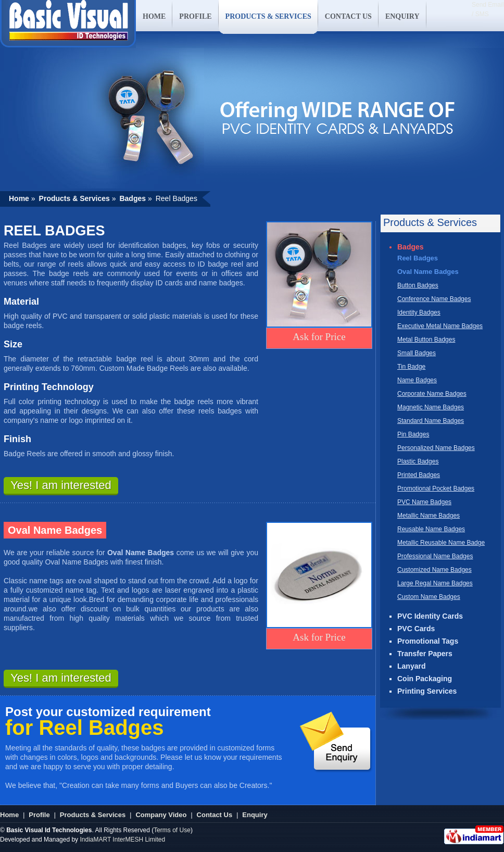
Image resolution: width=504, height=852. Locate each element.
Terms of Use (172, 830)
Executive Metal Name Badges (440, 326)
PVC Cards (416, 629)
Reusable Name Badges (431, 529)
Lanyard (411, 666)
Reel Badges (418, 258)
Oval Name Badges (428, 272)
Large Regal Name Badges (435, 583)
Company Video (161, 815)
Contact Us (215, 815)
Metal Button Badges (426, 340)
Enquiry (255, 815)
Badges (411, 247)
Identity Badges (419, 312)
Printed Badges (419, 475)
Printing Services (427, 691)
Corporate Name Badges (432, 394)
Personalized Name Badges (436, 448)
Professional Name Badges (435, 556)
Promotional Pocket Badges (436, 488)
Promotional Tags (428, 641)
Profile (39, 815)
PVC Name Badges (424, 502)
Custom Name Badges (429, 597)
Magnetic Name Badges (431, 407)
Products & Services (93, 815)
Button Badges (418, 285)
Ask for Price (319, 337)
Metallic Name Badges (429, 516)
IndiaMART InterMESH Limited (122, 840)
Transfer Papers (425, 654)
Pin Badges (413, 434)
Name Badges (417, 380)
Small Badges (417, 353)
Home (9, 815)
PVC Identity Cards (430, 616)
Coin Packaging (425, 679)
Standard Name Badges (431, 421)
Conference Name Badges (434, 299)
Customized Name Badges (434, 570)
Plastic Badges (418, 461)
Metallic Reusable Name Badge (441, 543)
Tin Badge (411, 367)
